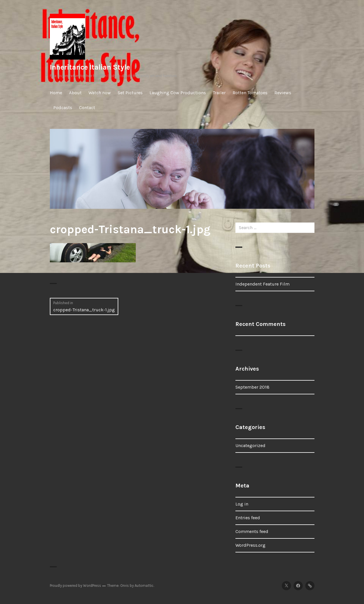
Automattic (144, 586)
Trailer (219, 93)
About (75, 93)
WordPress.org (250, 545)
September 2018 (252, 387)
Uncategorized (250, 445)
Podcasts (63, 108)
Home (56, 93)
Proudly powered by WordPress (75, 586)
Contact (87, 108)
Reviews (283, 93)
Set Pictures (130, 93)
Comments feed (252, 531)
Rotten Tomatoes (250, 93)
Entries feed (248, 518)
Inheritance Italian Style (90, 67)
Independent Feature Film (262, 284)
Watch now (100, 93)
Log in (242, 504)
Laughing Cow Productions (178, 93)
